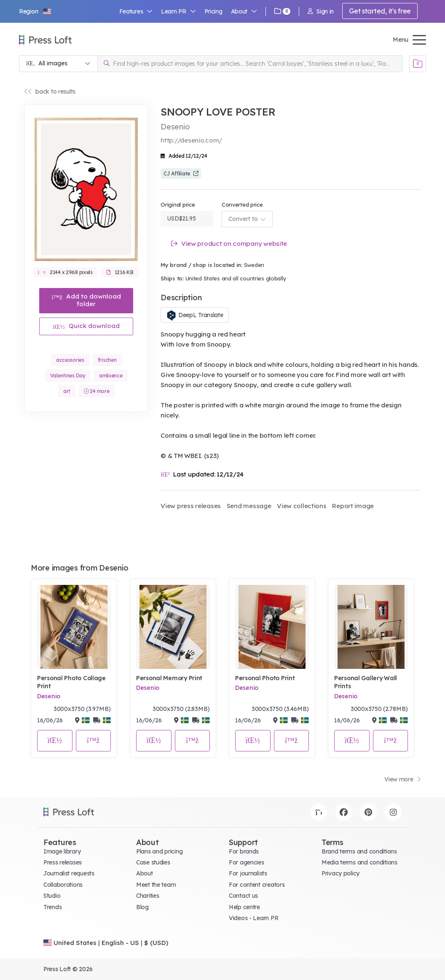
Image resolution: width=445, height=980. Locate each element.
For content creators (257, 885)
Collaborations (63, 885)
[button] (35, 11)
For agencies (247, 862)
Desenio (49, 696)
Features (136, 11)
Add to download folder (86, 300)
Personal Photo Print (265, 678)
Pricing (213, 11)
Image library (62, 851)
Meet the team (156, 885)
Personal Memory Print (169, 678)
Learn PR (178, 11)
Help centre (244, 907)
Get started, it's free (380, 11)
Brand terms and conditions (359, 851)
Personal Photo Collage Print (71, 682)
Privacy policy (340, 873)
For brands (244, 851)
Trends (52, 907)
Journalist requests (69, 873)
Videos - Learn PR (253, 918)
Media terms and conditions (359, 862)
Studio (52, 896)
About (244, 11)
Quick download (86, 326)
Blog (142, 907)
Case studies (153, 862)
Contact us (243, 896)
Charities (147, 896)
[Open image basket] (418, 64)
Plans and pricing (159, 851)
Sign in (321, 11)
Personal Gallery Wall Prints (366, 682)
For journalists (248, 873)
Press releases (63, 862)
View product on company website (229, 244)
